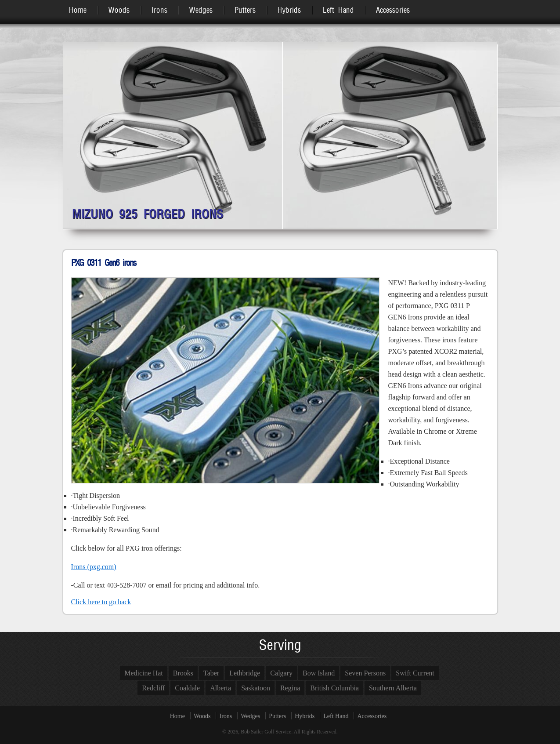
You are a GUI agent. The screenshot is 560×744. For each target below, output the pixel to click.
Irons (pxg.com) (94, 567)
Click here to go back (101, 602)
